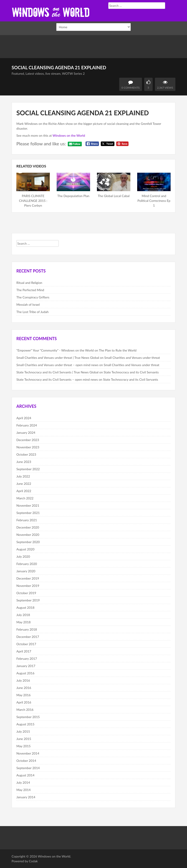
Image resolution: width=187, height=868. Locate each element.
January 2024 (26, 433)
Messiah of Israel (28, 304)
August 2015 (25, 724)
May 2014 (24, 790)
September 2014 (28, 768)
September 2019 (28, 600)
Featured (18, 73)
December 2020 (28, 527)
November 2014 (28, 753)
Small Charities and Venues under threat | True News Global (58, 358)
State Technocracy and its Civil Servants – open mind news (57, 379)
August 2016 (25, 673)
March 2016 (25, 710)
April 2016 (24, 702)
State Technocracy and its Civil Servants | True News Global (57, 372)
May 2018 (24, 622)
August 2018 (25, 607)
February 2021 (27, 520)
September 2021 (28, 513)
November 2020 (28, 535)
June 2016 (24, 688)
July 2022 (23, 476)
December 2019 (28, 578)
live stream (53, 73)
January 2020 (26, 571)
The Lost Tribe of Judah (33, 312)
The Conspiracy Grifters (33, 297)
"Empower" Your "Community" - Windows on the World (55, 350)
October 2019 (26, 593)
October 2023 (26, 454)
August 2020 (25, 549)
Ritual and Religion (29, 283)
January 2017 (26, 666)
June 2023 (24, 462)
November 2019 (28, 586)
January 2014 (26, 797)
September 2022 (28, 469)
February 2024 (27, 425)
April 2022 (24, 491)
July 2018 (23, 615)
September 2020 (28, 542)
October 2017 (26, 644)
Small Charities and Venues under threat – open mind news (57, 365)
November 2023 (28, 447)
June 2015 (24, 739)
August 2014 (25, 775)
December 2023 (28, 440)
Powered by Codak (25, 861)
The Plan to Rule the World (118, 350)
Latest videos (35, 73)
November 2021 (28, 505)
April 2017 (24, 651)
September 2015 (28, 717)
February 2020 (27, 564)
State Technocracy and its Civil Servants (131, 372)
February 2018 (27, 629)
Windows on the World (69, 135)
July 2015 (23, 731)
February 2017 (27, 659)
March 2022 (25, 498)
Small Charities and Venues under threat (132, 358)
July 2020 (23, 556)
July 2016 (23, 680)
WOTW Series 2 (73, 73)
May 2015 (24, 746)
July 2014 (23, 782)
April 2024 (24, 418)
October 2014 (26, 761)
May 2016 (24, 695)
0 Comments (130, 88)
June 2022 (24, 484)
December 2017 (28, 637)
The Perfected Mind (30, 290)
